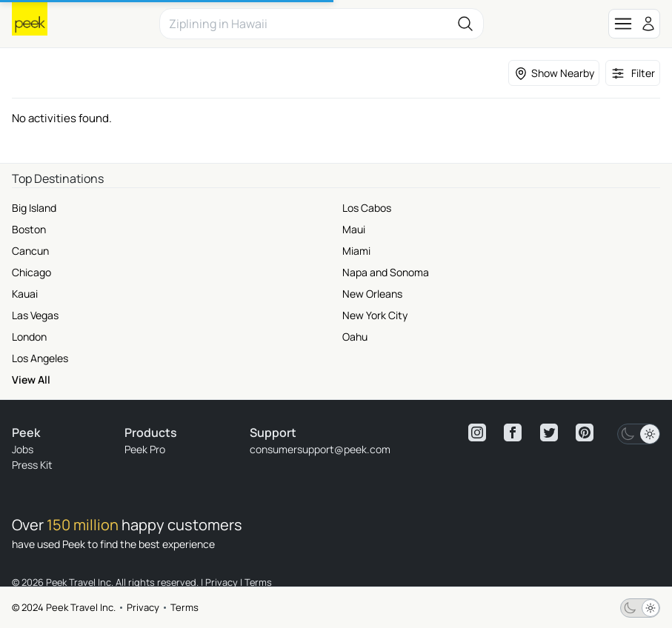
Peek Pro (145, 449)
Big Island (34, 208)
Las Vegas (35, 315)
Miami (356, 251)
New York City (375, 315)
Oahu (355, 337)
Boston (29, 229)
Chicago (31, 272)
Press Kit (32, 465)
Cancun (30, 251)
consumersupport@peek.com (320, 449)
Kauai (25, 294)
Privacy (143, 607)
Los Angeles (40, 358)
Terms (184, 607)
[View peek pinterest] (585, 432)
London (29, 337)
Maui (354, 229)
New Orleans (372, 294)
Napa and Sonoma (386, 272)
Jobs (23, 449)
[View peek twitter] (549, 432)
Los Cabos (367, 208)
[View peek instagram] (477, 432)
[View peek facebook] (513, 432)
